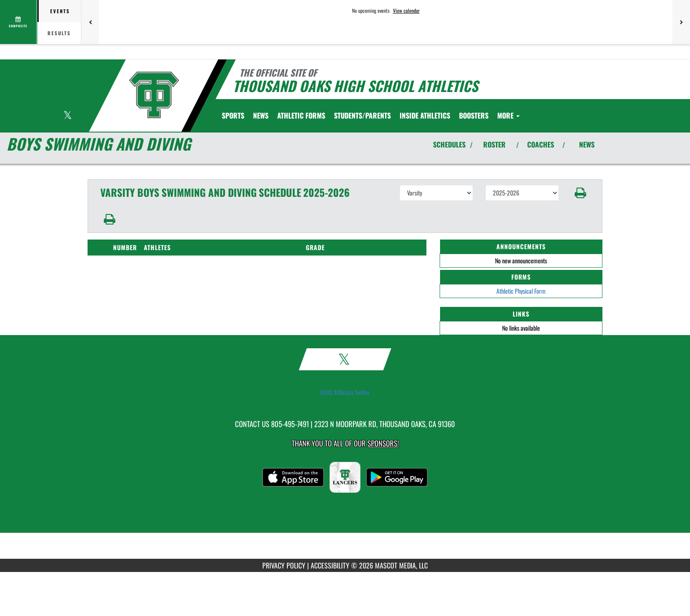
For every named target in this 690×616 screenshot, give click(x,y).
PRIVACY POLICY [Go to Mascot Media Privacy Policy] (284, 565)
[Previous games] (90, 22)
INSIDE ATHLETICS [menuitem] (425, 115)
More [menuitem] (508, 115)
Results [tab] (59, 33)
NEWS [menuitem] (261, 115)
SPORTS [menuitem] (233, 115)
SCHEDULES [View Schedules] (449, 144)
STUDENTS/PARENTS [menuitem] (362, 115)
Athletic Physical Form (521, 291)
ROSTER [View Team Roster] (494, 144)
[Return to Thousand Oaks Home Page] (154, 95)
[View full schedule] (19, 22)
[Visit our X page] (68, 116)
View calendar (406, 11)
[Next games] (681, 22)
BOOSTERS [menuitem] (474, 115)
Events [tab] (60, 11)
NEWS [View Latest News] (587, 144)
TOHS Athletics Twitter (345, 392)
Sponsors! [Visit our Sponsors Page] (383, 443)
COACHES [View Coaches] (541, 144)
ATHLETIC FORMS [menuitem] (301, 115)
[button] (581, 193)
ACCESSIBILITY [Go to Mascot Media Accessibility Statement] (330, 565)
